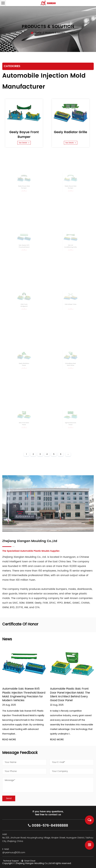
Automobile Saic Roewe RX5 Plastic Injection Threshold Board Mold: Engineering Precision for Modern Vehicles (24, 695)
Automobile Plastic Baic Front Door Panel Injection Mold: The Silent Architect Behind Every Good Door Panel (70, 695)
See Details (24, 139)
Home (38, 33)
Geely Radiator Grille (70, 130)
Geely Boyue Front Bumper (24, 132)
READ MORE (9, 740)
